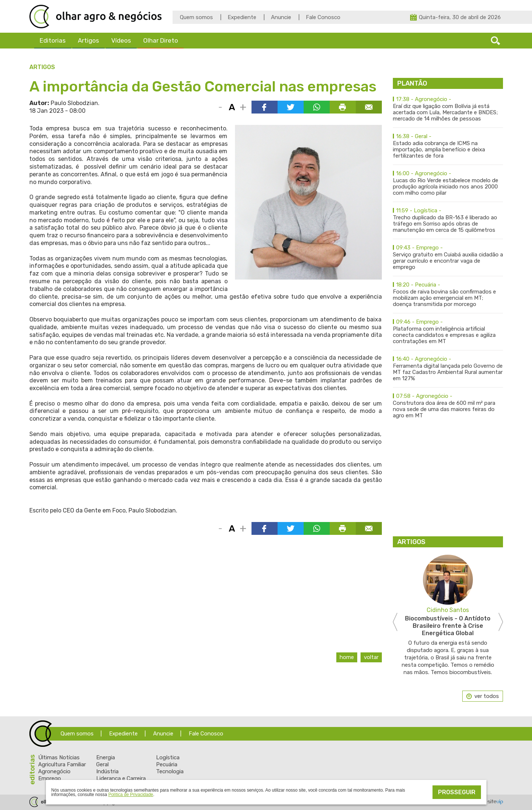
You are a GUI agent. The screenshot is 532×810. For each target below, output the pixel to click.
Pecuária (167, 764)
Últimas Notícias (59, 757)
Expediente (242, 17)
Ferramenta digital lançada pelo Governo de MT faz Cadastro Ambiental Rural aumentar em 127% (448, 369)
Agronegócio (54, 771)
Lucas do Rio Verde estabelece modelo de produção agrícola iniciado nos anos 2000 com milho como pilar (448, 183)
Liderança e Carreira (121, 778)
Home (347, 657)
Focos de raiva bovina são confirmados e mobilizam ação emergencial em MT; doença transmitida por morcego (448, 295)
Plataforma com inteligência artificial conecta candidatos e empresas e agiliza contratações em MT (448, 332)
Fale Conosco (323, 17)
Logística (168, 757)
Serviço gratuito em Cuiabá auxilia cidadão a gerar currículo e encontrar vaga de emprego (448, 258)
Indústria (107, 771)
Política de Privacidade (131, 795)
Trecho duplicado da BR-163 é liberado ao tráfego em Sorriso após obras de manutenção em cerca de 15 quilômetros (448, 220)
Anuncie (281, 17)
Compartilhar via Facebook (265, 107)
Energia (106, 757)
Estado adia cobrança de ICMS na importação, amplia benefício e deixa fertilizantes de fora (448, 146)
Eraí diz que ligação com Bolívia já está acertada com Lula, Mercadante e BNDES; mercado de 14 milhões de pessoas (448, 109)
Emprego (50, 778)
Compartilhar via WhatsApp (317, 107)
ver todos (487, 696)
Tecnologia (170, 771)
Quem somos (196, 17)
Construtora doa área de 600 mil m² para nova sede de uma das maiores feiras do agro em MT (448, 406)
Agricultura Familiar (62, 764)
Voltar (371, 657)
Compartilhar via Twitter (291, 107)
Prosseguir (457, 792)
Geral (102, 764)
